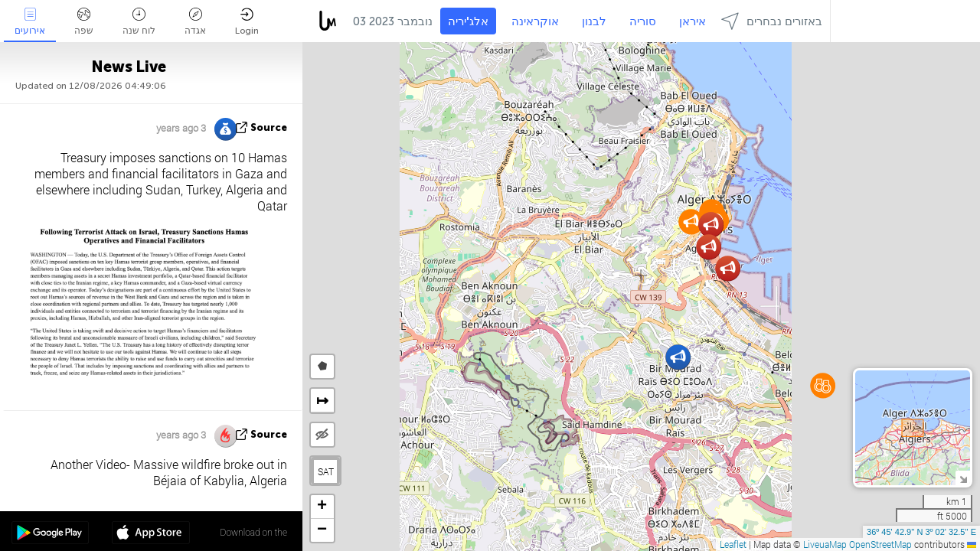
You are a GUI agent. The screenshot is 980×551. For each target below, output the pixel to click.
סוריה (643, 21)
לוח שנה (139, 22)
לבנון (594, 21)
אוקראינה (535, 21)
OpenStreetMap (880, 544)
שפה (84, 22)
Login (247, 22)
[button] (691, 222)
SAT (326, 471)
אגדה (195, 22)
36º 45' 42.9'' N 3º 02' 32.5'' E (921, 532)
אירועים (30, 22)
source (269, 127)
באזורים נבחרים (772, 21)
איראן (693, 21)
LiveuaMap (825, 544)
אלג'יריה (468, 21)
